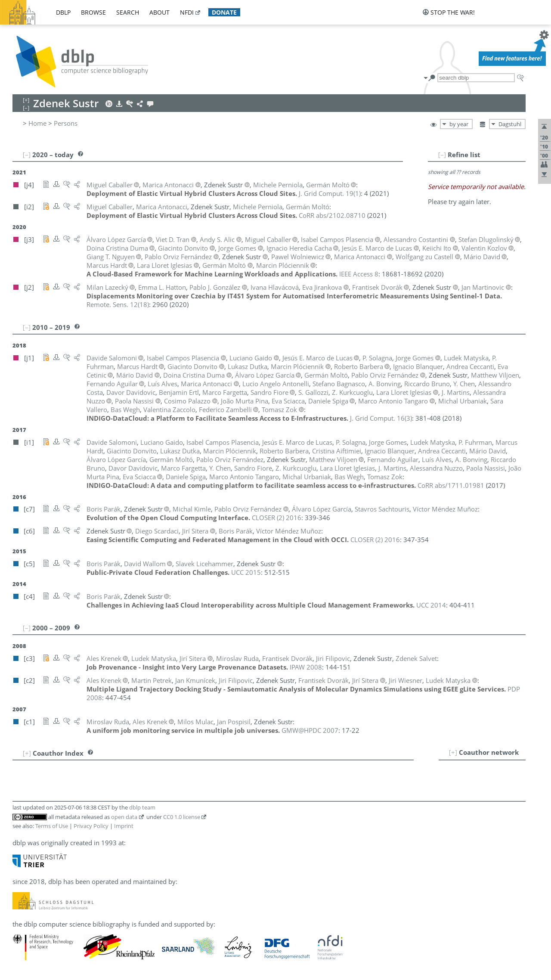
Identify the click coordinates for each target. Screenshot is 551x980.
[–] (442, 155)
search (128, 12)
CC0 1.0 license (182, 817)
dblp (63, 12)
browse (93, 12)
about (159, 12)
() (330, 193)
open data (124, 817)
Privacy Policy (91, 826)
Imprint (124, 826)
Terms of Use (52, 826)
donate (224, 12)
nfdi (187, 12)
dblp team (142, 807)
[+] (453, 752)
